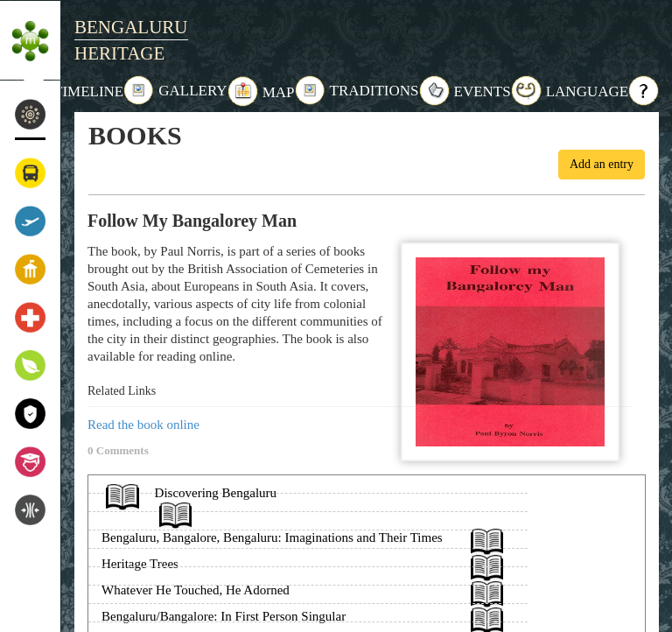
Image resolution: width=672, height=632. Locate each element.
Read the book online (143, 425)
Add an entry (602, 164)
